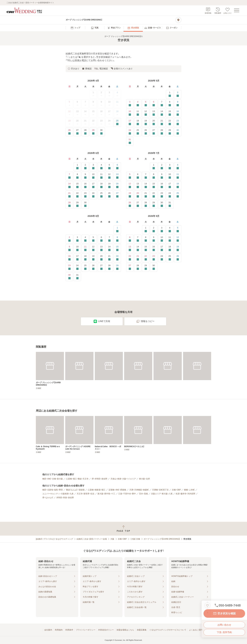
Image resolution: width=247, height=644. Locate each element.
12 (69, 113)
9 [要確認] (178, 104)
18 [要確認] (138, 122)
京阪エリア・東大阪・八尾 (162, 494)
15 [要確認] (170, 113)
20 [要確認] (154, 122)
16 (101, 113)
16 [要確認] (178, 113)
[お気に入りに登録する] (207, 605)
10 (109, 104)
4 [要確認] (138, 104)
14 (85, 113)
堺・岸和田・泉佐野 (99, 479)
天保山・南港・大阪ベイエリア (123, 479)
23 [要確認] (178, 122)
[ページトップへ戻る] (124, 529)
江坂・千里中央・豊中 (127, 494)
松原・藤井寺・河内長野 (185, 494)
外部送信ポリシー (106, 630)
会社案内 (48, 630)
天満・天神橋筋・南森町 (139, 490)
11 (117, 104)
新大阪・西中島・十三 (106, 494)
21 (85, 122)
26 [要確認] (69, 132)
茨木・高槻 (143, 494)
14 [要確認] (162, 113)
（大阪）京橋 (135, 539)
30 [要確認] (101, 132)
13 (77, 113)
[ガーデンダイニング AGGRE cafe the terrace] (79, 435)
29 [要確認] (93, 132)
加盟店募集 (142, 630)
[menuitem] (75, 28)
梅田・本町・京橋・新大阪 (53, 479)
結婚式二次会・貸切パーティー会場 (92, 539)
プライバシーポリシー (86, 630)
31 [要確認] (130, 141)
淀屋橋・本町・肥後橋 (117, 490)
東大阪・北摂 (144, 479)
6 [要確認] (154, 104)
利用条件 (69, 630)
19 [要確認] (146, 122)
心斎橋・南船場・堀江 (97, 490)
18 (117, 113)
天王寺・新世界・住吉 (86, 494)
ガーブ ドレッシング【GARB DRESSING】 (162, 539)
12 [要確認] (146, 113)
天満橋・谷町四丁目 (160, 490)
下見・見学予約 (224, 632)
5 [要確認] (146, 104)
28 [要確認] (85, 132)
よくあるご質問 (196, 630)
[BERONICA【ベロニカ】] (138, 433)
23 (101, 122)
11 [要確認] (138, 113)
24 (109, 122)
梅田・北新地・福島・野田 (53, 490)
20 (77, 122)
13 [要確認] (154, 113)
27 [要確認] (77, 132)
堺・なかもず (48, 498)
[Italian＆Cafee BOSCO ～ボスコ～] (109, 435)
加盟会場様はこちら (125, 630)
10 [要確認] (130, 113)
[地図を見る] (178, 20)
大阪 (112, 539)
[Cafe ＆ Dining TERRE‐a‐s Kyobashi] (50, 435)
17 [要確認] (130, 122)
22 (93, 122)
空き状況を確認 (224, 613)
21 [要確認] (162, 122)
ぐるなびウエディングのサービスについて (168, 630)
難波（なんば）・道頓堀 (75, 490)
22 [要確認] (170, 122)
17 (109, 113)
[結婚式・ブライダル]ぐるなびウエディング (54, 539)
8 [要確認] (170, 104)
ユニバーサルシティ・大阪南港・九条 (58, 494)
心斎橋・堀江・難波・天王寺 (77, 479)
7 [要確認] (162, 104)
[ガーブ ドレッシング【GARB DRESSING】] (50, 371)
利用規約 (59, 630)
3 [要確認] (130, 104)
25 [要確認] (117, 122)
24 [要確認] (130, 132)
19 (69, 122)
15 (93, 113)
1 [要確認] (170, 94)
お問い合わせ (224, 625)
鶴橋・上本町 (189, 490)
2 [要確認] (178, 94)
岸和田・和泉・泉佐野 (65, 498)
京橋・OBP (176, 490)
